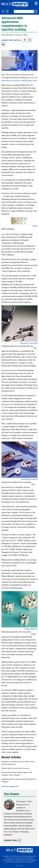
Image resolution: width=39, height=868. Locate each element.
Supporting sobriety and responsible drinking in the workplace (19, 780)
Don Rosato (8, 35)
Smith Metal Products (29, 479)
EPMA (35, 226)
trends (32, 78)
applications (32, 81)
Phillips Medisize (31, 629)
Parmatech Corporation (29, 343)
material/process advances (11, 81)
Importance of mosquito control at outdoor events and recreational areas (18, 763)
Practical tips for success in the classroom (15, 768)
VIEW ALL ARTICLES (10, 786)
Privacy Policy (19, 866)
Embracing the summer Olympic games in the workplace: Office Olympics (17, 774)
